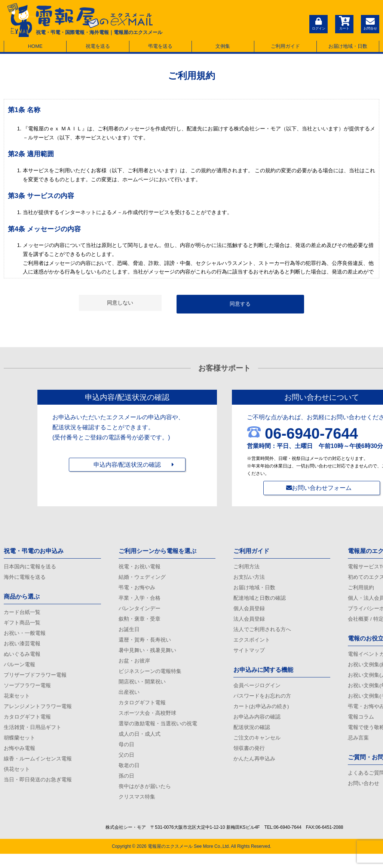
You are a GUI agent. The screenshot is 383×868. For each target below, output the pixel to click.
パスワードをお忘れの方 (262, 703)
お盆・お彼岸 (134, 667)
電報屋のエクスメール (170, 861)
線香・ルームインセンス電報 (38, 769)
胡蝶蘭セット (19, 747)
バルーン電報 (19, 670)
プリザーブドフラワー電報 (35, 680)
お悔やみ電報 (19, 758)
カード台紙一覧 (22, 614)
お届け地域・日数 (348, 46)
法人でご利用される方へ (262, 634)
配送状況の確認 (252, 736)
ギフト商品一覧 (22, 625)
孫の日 (126, 789)
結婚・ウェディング (142, 578)
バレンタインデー (140, 612)
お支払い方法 (249, 578)
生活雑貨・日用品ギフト (33, 736)
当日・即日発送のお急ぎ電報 (38, 791)
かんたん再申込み (254, 769)
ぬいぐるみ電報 (22, 658)
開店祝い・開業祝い (142, 689)
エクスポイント (252, 645)
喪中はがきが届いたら (145, 800)
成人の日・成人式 (140, 744)
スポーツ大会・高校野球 (147, 722)
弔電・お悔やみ (137, 590)
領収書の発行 (249, 758)
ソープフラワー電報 (27, 692)
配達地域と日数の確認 (260, 600)
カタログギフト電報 (27, 725)
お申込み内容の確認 (257, 725)
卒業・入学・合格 (140, 600)
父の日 (126, 767)
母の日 (126, 756)
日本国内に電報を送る (30, 567)
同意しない (120, 303)
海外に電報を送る (25, 578)
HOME (35, 46)
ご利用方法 (246, 567)
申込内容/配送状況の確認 (127, 468)
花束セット (17, 703)
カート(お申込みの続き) (261, 714)
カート (344, 23)
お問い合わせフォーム (322, 488)
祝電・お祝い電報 (140, 567)
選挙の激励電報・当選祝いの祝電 (158, 733)
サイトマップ (249, 656)
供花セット (17, 780)
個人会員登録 (249, 612)
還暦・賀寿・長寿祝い (145, 645)
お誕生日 (129, 634)
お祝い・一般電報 (25, 636)
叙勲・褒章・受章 (140, 623)
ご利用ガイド (285, 46)
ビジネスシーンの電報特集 (150, 678)
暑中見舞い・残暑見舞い (147, 656)
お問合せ (370, 23)
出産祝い (129, 700)
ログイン (318, 23)
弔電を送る (160, 46)
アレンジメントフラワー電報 (38, 714)
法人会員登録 (249, 623)
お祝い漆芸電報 (22, 647)
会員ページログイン (257, 692)
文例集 (223, 46)
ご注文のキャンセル (257, 747)
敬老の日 (129, 778)
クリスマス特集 (137, 811)
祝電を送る (98, 46)
